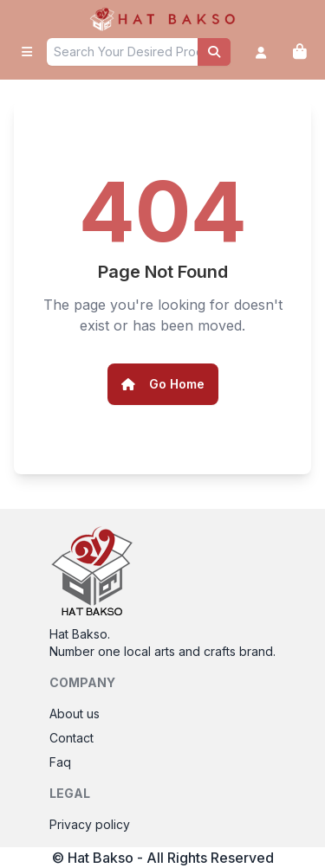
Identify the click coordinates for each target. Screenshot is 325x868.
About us (75, 714)
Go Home (163, 384)
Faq (60, 762)
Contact (71, 738)
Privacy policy (90, 824)
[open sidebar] (27, 52)
